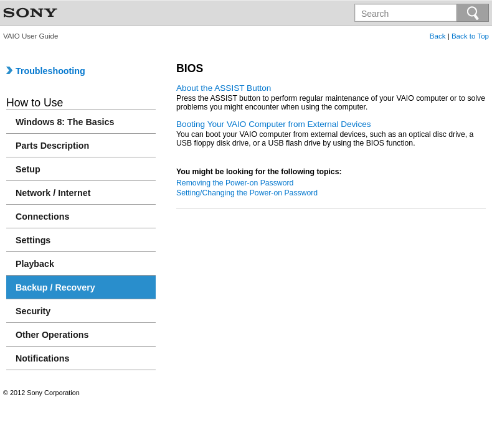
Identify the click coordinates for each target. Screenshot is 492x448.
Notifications (42, 358)
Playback (35, 264)
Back (438, 36)
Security (33, 311)
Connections (42, 217)
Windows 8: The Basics (65, 122)
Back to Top (470, 36)
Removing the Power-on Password (235, 183)
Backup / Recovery (55, 287)
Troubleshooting (46, 71)
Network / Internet (53, 193)
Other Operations (52, 335)
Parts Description (52, 146)
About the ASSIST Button (224, 88)
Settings (33, 240)
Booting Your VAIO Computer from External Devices (274, 124)
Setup (28, 169)
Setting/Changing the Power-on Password (247, 193)
